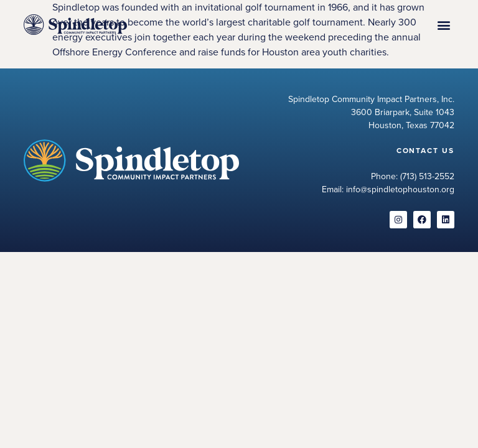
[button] (444, 25)
